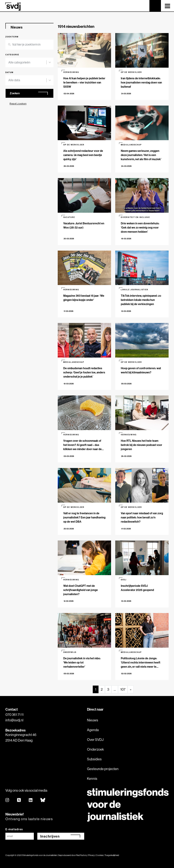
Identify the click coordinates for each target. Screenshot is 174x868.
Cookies (100, 855)
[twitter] (19, 800)
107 (123, 689)
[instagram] (7, 800)
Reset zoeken (18, 104)
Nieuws (93, 720)
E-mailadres (14, 829)
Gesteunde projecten (103, 769)
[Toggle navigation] (167, 6)
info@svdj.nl (14, 720)
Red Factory (82, 855)
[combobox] (27, 63)
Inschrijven (50, 836)
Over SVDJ (95, 740)
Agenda (93, 730)
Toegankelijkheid (112, 855)
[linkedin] (31, 800)
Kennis (92, 779)
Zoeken (15, 93)
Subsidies (94, 759)
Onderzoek (95, 749)
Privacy (91, 855)
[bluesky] (43, 800)
